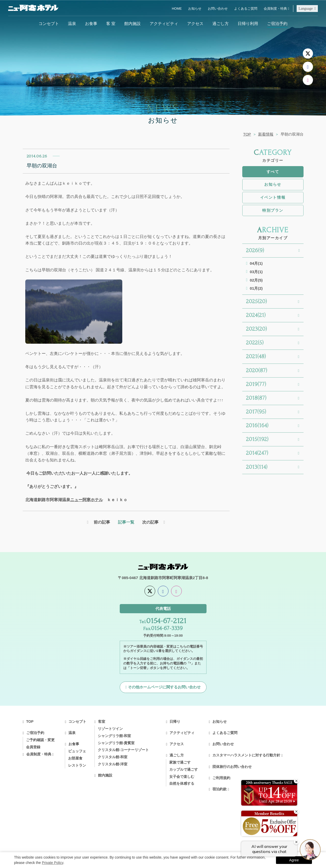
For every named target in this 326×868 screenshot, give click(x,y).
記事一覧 (126, 522)
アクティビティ (164, 23)
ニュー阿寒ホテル (87, 500)
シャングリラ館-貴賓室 (116, 743)
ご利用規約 (221, 778)
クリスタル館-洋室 (113, 764)
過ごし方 (221, 23)
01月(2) (256, 288)
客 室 (111, 23)
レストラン (77, 765)
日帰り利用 (248, 23)
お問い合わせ (218, 9)
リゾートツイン (110, 729)
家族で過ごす (180, 762)
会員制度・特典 (275, 9)
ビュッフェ (77, 751)
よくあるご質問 (246, 9)
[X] (308, 54)
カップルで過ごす (184, 769)
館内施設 (132, 23)
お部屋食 (75, 758)
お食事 (91, 23)
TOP (247, 134)
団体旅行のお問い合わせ (232, 767)
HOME (177, 9)
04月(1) (256, 263)
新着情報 (266, 134)
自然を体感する (182, 783)
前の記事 (102, 522)
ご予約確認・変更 (40, 740)
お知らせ (195, 9)
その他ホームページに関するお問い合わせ (164, 687)
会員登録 (33, 747)
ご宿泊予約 (277, 23)
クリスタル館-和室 (113, 757)
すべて (273, 172)
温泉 (72, 23)
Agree (294, 860)
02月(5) (256, 280)
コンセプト (49, 23)
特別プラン (273, 210)
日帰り (175, 722)
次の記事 (150, 522)
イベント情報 (273, 197)
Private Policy (53, 863)
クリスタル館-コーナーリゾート (123, 750)
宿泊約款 (220, 789)
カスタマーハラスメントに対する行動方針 (246, 755)
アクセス (195, 23)
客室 (102, 722)
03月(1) (256, 272)
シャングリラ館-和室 (114, 736)
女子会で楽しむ (182, 777)
